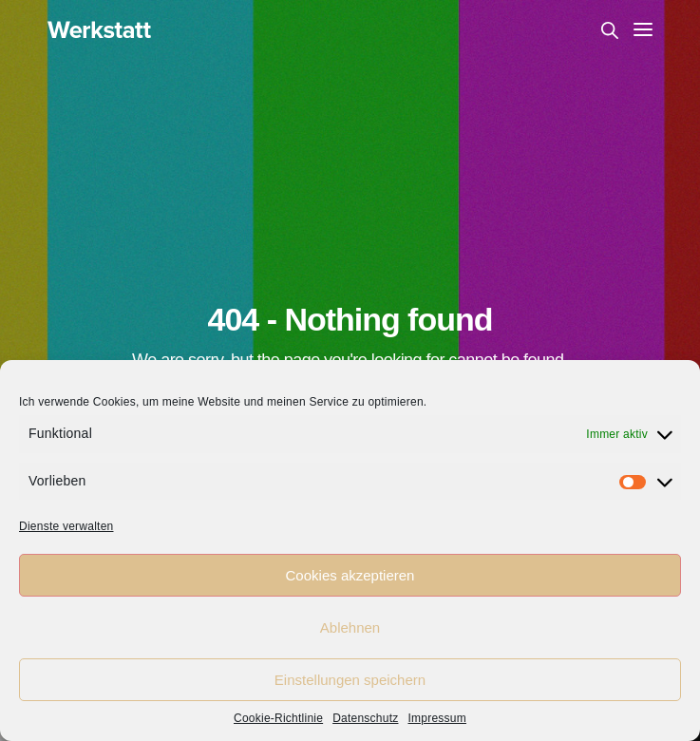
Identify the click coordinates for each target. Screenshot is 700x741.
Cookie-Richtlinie (278, 718)
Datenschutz (365, 718)
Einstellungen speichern (350, 680)
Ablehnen (350, 627)
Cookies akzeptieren (350, 575)
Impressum (437, 718)
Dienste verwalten (66, 526)
